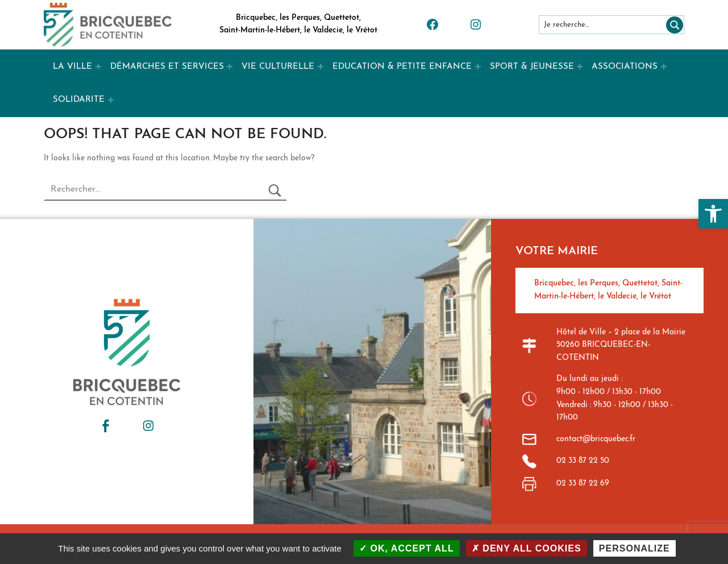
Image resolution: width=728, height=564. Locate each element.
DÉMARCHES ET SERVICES (167, 67)
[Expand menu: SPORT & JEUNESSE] (580, 67)
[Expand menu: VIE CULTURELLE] (321, 67)
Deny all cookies (527, 548)
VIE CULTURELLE (278, 67)
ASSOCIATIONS (625, 67)
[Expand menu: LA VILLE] (98, 67)
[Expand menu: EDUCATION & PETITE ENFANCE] (478, 67)
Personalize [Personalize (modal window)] (635, 548)
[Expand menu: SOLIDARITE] (111, 100)
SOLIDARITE (79, 100)
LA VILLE (72, 67)
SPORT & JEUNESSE (532, 67)
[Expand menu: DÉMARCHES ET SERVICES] (230, 67)
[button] (713, 214)
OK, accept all (407, 548)
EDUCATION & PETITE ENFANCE (402, 67)
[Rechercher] (672, 25)
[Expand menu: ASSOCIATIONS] (664, 67)
